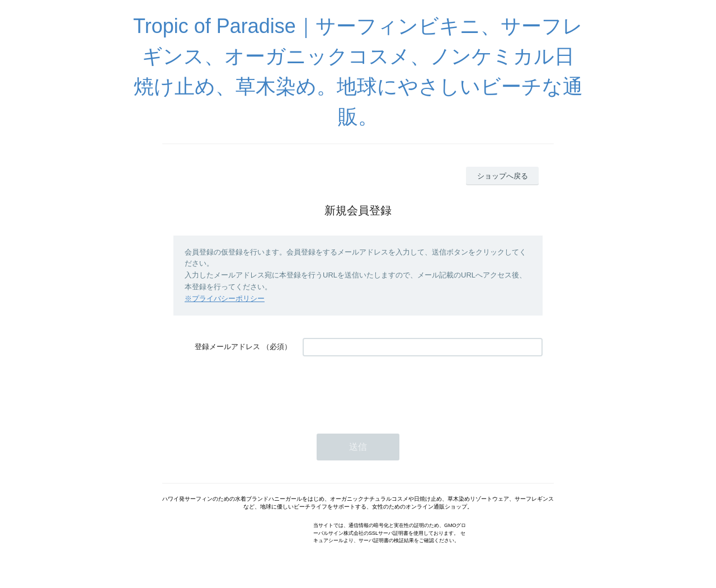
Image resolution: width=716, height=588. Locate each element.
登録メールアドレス (227, 347)
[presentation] (388, 389)
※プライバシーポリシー (225, 298)
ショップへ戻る (503, 176)
